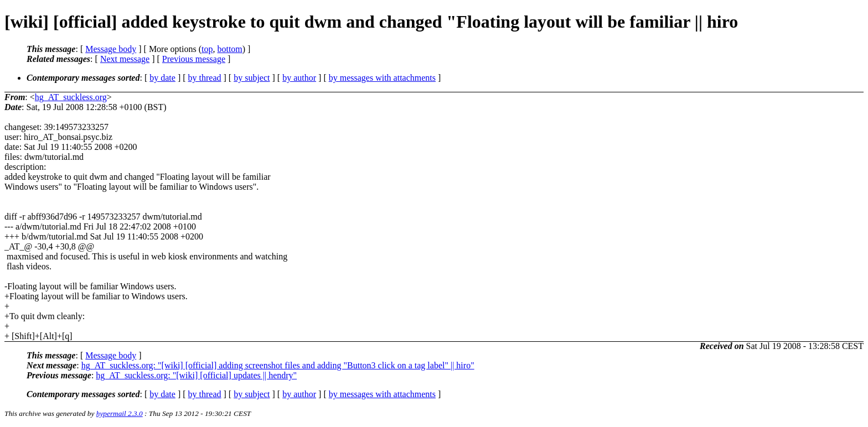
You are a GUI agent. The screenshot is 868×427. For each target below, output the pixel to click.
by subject (252, 78)
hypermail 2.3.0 (120, 413)
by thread (205, 78)
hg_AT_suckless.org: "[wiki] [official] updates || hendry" (196, 375)
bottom (229, 49)
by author (299, 78)
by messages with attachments (382, 78)
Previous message (194, 59)
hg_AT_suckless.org (71, 97)
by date (162, 78)
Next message (125, 59)
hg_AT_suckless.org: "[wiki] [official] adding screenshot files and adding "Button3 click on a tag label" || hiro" (278, 365)
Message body (111, 49)
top (207, 49)
